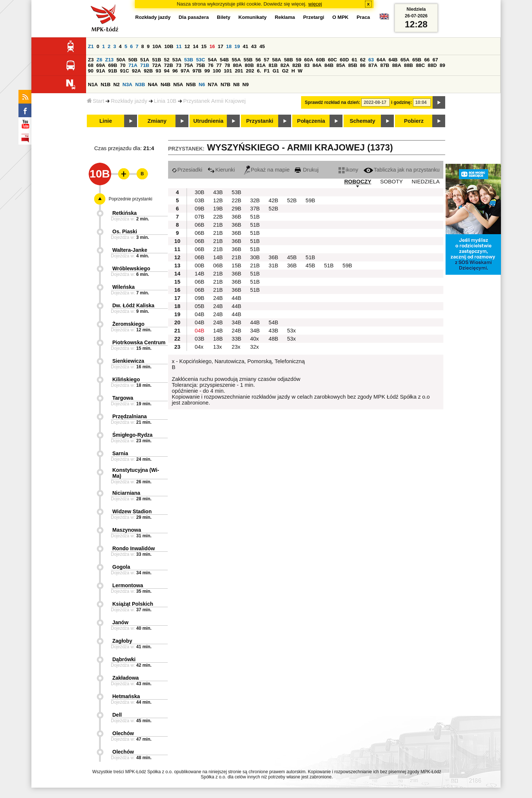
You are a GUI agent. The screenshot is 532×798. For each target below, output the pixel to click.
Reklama (285, 17)
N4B (166, 84)
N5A (178, 84)
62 (363, 60)
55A (236, 60)
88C (420, 65)
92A (136, 71)
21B (218, 225)
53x (291, 331)
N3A (128, 84)
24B (218, 298)
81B (273, 65)
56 (258, 60)
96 (175, 71)
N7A (213, 84)
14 (196, 46)
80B (249, 65)
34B (236, 322)
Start (96, 101)
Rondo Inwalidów (134, 548)
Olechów (123, 733)
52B (292, 200)
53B (189, 60)
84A (317, 65)
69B (113, 65)
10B (169, 46)
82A (285, 65)
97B (197, 71)
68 (91, 65)
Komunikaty (252, 17)
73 (179, 65)
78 (227, 65)
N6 (202, 84)
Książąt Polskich (133, 604)
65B (417, 60)
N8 (236, 84)
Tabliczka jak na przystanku (402, 170)
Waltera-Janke (130, 250)
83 (307, 65)
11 (179, 46)
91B (113, 71)
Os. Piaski (125, 231)
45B (292, 257)
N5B (191, 84)
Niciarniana (126, 493)
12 (187, 46)
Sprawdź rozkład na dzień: (332, 102)
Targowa (123, 398)
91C (125, 71)
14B (218, 257)
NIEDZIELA (426, 182)
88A (396, 65)
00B (199, 266)
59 (299, 60)
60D (344, 60)
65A (405, 60)
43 (254, 46)
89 (442, 65)
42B (273, 200)
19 (237, 46)
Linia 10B (165, 101)
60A (308, 60)
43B (218, 192)
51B (157, 60)
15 (204, 46)
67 (435, 60)
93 (158, 71)
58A (277, 60)
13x (218, 347)
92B (148, 71)
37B (255, 209)
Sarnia (120, 453)
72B (168, 65)
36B (236, 217)
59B (310, 200)
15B (236, 266)
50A (121, 60)
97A (185, 71)
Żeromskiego (128, 324)
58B (289, 60)
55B (248, 60)
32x (255, 347)
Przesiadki (187, 170)
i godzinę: (402, 102)
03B (199, 200)
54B (224, 60)
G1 (276, 71)
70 (123, 65)
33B (236, 339)
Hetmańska (126, 696)
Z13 (110, 60)
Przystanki (260, 121)
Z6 (99, 60)
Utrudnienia (208, 121)
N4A (153, 84)
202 (250, 71)
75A (189, 65)
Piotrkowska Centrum (139, 342)
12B (218, 200)
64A (381, 60)
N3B (140, 84)
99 (207, 71)
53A (177, 60)
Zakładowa (126, 678)
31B (273, 266)
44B (236, 298)
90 (91, 71)
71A (133, 65)
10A (157, 46)
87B (385, 65)
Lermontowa (128, 585)
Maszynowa (127, 530)
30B (199, 192)
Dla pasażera (194, 17)
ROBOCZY (358, 182)
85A (341, 65)
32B (255, 200)
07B (199, 217)
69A (101, 65)
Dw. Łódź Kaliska (133, 305)
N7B (226, 84)
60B (321, 60)
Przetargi (313, 17)
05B (199, 306)
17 (220, 46)
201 (239, 71)
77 (219, 65)
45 (262, 46)
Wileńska (124, 287)
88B (409, 65)
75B (201, 65)
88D (432, 65)
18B (218, 339)
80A (237, 65)
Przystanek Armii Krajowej (214, 101)
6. (259, 71)
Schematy (362, 121)
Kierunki (221, 170)
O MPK (341, 17)
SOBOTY (391, 182)
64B (393, 60)
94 (167, 71)
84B (329, 65)
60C (332, 60)
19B (218, 209)
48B (273, 339)
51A (145, 60)
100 (217, 71)
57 (267, 60)
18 (229, 46)
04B (199, 314)
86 (363, 65)
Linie (106, 121)
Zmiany (157, 121)
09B (199, 209)
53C (201, 60)
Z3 (91, 60)
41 (245, 46)
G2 (285, 71)
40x (255, 339)
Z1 (91, 46)
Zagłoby (122, 641)
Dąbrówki (124, 659)
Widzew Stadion (132, 511)
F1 (267, 71)
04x (199, 347)
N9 (245, 84)
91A (101, 71)
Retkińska (125, 213)
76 (211, 65)
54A (212, 60)
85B (352, 65)
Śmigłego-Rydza (132, 435)
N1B (105, 84)
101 (228, 71)
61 (354, 60)
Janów (120, 622)
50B (133, 60)
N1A (93, 84)
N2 (117, 84)
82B (297, 65)
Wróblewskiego (131, 268)
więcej (315, 4)
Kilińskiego (126, 379)
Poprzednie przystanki (130, 199)
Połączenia (311, 121)
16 (212, 46)
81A (261, 65)
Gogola (121, 567)
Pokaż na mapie (267, 170)
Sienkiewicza (128, 361)
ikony (348, 170)
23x (236, 347)
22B (236, 200)
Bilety (224, 17)
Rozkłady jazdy (129, 101)
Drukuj (307, 170)
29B (236, 209)
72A (157, 65)
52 (167, 60)
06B (199, 225)
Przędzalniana (129, 416)
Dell (117, 715)
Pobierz (414, 121)
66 (427, 60)
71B (145, 65)
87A (373, 65)
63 (371, 60)
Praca (363, 17)
